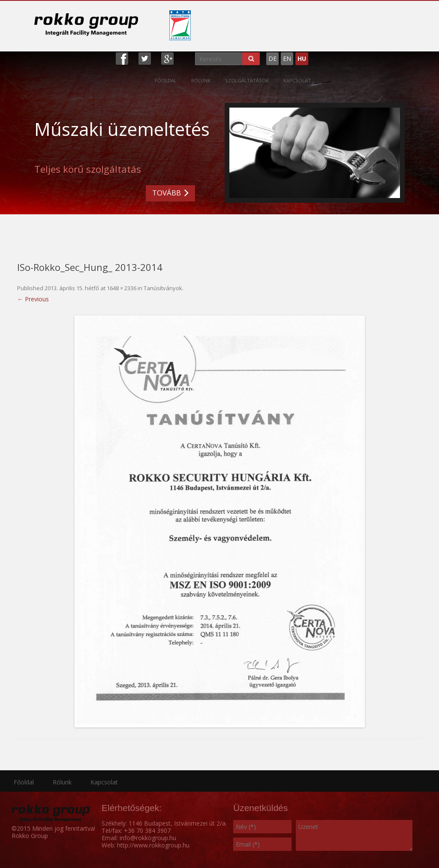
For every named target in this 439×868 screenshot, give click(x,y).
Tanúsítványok (163, 288)
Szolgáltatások (247, 80)
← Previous (33, 299)
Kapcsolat (297, 80)
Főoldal (166, 80)
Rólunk (201, 80)
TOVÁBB (167, 193)
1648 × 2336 (122, 288)
